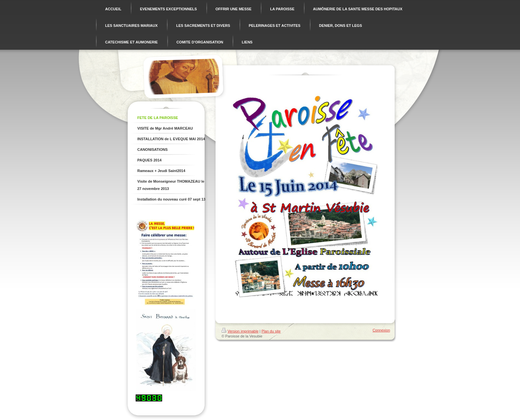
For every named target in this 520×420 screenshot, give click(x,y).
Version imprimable (240, 331)
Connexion (381, 330)
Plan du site (271, 331)
